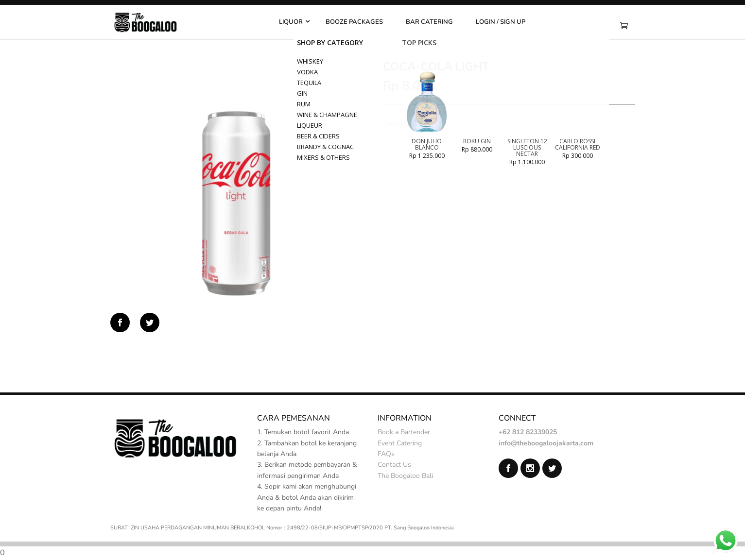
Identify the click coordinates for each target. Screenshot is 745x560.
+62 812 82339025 (528, 432)
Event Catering (400, 443)
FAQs (386, 454)
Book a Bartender (404, 432)
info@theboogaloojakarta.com (546, 443)
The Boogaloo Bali (405, 476)
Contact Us (394, 465)
